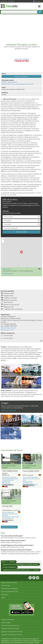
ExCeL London (7, 269)
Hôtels (3, 598)
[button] (21, 252)
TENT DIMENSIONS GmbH (10, 472)
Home (4, 562)
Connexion (4, 1)
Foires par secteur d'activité (9, 583)
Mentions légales (6, 623)
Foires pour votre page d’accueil (10, 626)
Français (38, 1)
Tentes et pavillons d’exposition (8, 481)
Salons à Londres (8, 274)
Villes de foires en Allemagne (9, 589)
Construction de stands (30, 477)
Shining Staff (7, 506)
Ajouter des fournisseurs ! (9, 527)
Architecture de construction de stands (30, 484)
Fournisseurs (5, 595)
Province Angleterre (9, 567)
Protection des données (8, 620)
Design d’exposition (29, 486)
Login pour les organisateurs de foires (12, 632)
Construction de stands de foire (31, 479)
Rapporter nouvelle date (22, 76)
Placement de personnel (10, 514)
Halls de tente (6, 483)
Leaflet (24, 267)
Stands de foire (28, 482)
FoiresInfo (9, 6)
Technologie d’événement (10, 479)
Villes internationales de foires (10, 592)
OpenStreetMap (32, 267)
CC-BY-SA (40, 267)
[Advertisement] (22, 28)
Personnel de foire (8, 518)
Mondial (12, 562)
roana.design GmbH (31, 471)
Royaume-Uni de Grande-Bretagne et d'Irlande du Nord (21, 564)
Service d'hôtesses (8, 512)
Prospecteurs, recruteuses (11, 517)
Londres (36, 570)
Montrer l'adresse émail (9, 82)
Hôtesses (5, 515)
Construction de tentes (9, 477)
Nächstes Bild (20, 459)
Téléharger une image (9, 410)
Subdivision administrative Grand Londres (16, 570)
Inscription (11, 1)
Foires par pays (6, 586)
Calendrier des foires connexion (10, 629)
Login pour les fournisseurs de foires (12, 635)
